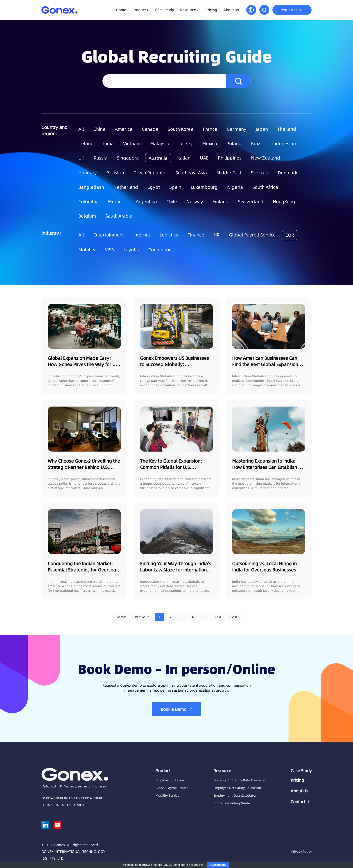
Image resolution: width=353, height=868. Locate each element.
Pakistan (115, 173)
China (99, 129)
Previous (142, 617)
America (124, 129)
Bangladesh (91, 187)
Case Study (164, 10)
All (81, 129)
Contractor (160, 250)
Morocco (117, 202)
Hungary (88, 173)
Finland (221, 202)
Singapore (128, 158)
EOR (290, 235)
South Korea (181, 129)
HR (217, 235)
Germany (236, 129)
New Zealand (266, 158)
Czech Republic (150, 173)
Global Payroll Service (252, 235)
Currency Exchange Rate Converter (239, 780)
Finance (196, 235)
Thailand (287, 129)
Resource (188, 10)
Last (234, 617)
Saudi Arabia (119, 216)
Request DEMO (292, 10)
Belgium (87, 216)
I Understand (218, 865)
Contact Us (301, 802)
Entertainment (109, 235)
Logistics (169, 235)
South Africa (265, 187)
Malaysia (160, 144)
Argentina (146, 202)
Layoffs (131, 250)
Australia (158, 158)
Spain (175, 187)
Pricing (211, 10)
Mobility (87, 250)
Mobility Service (167, 796)
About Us (231, 10)
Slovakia (260, 173)
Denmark (287, 173)
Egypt (154, 187)
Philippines (230, 158)
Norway (195, 202)
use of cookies (194, 865)
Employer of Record (170, 780)
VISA (110, 250)
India (108, 144)
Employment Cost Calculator (235, 796)
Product (139, 10)
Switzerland (251, 202)
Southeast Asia (191, 173)
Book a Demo (174, 709)
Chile (172, 202)
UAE (204, 158)
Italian (184, 158)
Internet (142, 235)
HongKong (284, 202)
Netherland (126, 187)
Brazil (257, 144)
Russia (101, 158)
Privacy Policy (301, 852)
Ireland (86, 144)
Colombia (88, 202)
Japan (262, 129)
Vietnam (132, 144)
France (210, 129)
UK (81, 158)
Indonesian (284, 144)
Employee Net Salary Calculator (237, 788)
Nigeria (235, 187)
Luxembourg (204, 187)
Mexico (210, 144)
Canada (150, 129)
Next (217, 617)
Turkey (186, 144)
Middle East (229, 173)
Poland (234, 144)
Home (121, 10)
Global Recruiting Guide (232, 803)
